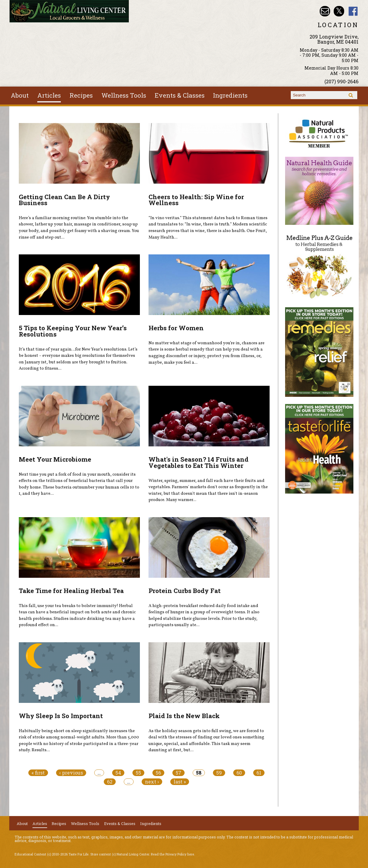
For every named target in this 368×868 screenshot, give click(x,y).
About (20, 95)
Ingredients (230, 95)
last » (180, 782)
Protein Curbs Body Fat (185, 591)
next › (152, 782)
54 (118, 773)
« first (38, 773)
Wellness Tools (124, 95)
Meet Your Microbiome (55, 459)
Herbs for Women (176, 328)
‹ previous (71, 773)
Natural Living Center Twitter (339, 11)
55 (138, 773)
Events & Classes (180, 95)
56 (158, 773)
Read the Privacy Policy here (173, 854)
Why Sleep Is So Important (61, 716)
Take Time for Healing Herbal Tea (71, 591)
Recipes (81, 95)
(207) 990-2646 (341, 81)
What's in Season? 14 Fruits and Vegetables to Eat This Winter (198, 462)
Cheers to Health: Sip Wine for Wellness (196, 200)
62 (110, 782)
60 (239, 773)
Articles (49, 95)
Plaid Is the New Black (184, 716)
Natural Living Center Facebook (353, 11)
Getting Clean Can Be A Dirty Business (64, 200)
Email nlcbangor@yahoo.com (325, 11)
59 (219, 773)
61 (259, 773)
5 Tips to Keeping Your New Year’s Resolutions (73, 331)
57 (178, 773)
